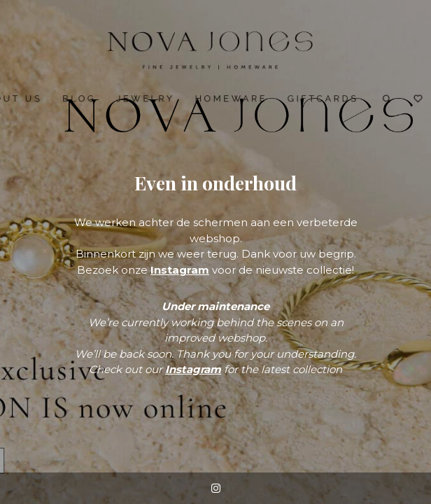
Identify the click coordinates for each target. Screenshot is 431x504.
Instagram (180, 270)
